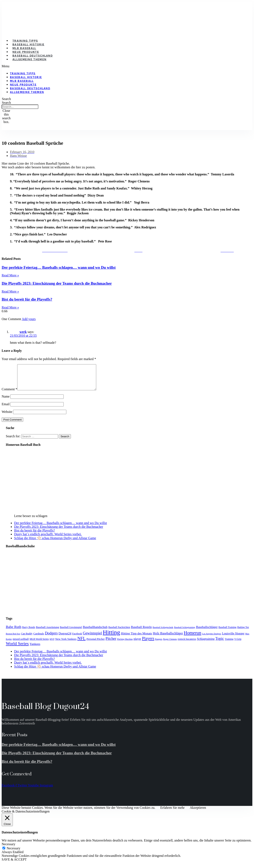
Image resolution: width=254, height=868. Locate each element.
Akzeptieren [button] (198, 813)
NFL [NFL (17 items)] (81, 643)
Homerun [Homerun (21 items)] (192, 638)
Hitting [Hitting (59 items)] (111, 637)
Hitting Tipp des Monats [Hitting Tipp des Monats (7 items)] (136, 638)
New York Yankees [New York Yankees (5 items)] (66, 644)
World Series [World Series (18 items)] (17, 649)
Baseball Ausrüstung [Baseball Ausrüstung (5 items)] (47, 632)
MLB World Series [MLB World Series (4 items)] (39, 644)
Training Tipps (25, 41)
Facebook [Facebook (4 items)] (77, 639)
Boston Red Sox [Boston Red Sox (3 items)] (13, 639)
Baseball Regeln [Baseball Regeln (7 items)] (141, 632)
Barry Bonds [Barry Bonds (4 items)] (29, 632)
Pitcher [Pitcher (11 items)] (111, 644)
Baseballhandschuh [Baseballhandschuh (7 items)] (95, 632)
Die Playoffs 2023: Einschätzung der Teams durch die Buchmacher (57, 283)
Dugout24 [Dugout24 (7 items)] (65, 638)
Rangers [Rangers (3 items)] (159, 644)
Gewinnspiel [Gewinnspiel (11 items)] (92, 638)
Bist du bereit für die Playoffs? (27, 299)
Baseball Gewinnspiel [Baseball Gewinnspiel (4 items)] (71, 632)
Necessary (13, 853)
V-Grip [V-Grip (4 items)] (238, 644)
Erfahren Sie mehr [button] (172, 813)
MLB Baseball (24, 48)
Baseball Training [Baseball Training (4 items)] (228, 632)
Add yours (29, 319)
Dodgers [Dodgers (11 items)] (51, 638)
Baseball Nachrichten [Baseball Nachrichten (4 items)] (119, 632)
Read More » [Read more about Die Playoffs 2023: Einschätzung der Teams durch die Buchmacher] (10, 291)
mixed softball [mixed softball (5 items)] (21, 644)
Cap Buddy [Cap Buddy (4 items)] (27, 639)
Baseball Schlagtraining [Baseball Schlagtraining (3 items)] (185, 632)
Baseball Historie (28, 44)
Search (6, 103)
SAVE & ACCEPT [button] (14, 864)
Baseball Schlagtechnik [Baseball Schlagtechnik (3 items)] (163, 632)
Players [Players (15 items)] (148, 643)
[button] (104, 66)
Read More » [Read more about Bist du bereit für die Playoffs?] (10, 307)
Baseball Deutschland (33, 56)
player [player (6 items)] (137, 644)
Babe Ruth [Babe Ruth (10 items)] (14, 632)
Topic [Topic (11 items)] (220, 644)
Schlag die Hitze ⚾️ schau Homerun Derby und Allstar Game (55, 543)
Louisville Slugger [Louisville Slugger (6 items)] (233, 638)
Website (7, 417)
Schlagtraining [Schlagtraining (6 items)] (206, 644)
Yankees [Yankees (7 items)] (35, 649)
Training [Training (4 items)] (229, 644)
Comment (9, 394)
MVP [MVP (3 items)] (52, 644)
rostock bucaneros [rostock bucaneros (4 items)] (187, 644)
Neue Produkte (26, 52)
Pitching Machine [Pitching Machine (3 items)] (125, 644)
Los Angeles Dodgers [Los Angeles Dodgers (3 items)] (212, 639)
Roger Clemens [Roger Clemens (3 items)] (170, 644)
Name (6, 401)
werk (23, 332)
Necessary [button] (9, 849)
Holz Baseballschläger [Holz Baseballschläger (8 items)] (168, 638)
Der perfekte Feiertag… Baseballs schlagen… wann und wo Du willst (59, 267)
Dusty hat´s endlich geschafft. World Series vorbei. (48, 539)
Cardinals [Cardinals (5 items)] (39, 638)
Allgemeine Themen (29, 59)
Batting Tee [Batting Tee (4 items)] (243, 632)
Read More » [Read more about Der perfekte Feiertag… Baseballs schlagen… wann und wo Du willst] (10, 275)
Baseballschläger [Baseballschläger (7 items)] (207, 632)
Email (6, 409)
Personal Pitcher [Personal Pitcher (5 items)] (96, 644)
